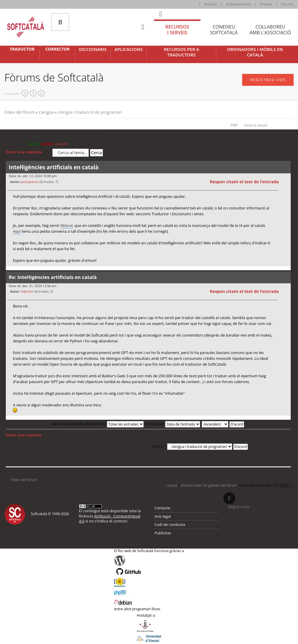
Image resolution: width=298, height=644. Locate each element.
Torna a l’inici (286, 270)
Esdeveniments (238, 4)
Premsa (266, 4)
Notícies (211, 4)
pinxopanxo (30, 182)
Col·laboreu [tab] (270, 30)
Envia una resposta (28, 152)
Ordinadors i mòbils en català (255, 52)
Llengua (46, 112)
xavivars (62, 144)
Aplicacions (128, 49)
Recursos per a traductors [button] (181, 52)
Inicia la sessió (256, 125)
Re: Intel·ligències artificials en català (53, 277)
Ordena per (173, 424)
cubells (47, 144)
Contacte (162, 508)
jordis (34, 144)
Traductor (22, 49)
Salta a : (158, 446)
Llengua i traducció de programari (90, 112)
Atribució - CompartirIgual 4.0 (110, 518)
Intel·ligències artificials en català (52, 137)
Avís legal (163, 516)
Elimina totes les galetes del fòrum (209, 485)
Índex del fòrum (19, 112)
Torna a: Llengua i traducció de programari (44, 443)
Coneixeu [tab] (224, 30)
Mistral (67, 225)
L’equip (172, 485)
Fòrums (287, 4)
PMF (234, 125)
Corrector (57, 49)
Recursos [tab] (177, 30)
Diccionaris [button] (93, 49)
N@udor (27, 291)
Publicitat (163, 533)
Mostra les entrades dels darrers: (98, 424)
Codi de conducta (170, 524)
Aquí (17, 231)
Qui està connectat (36, 462)
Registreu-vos (268, 80)
